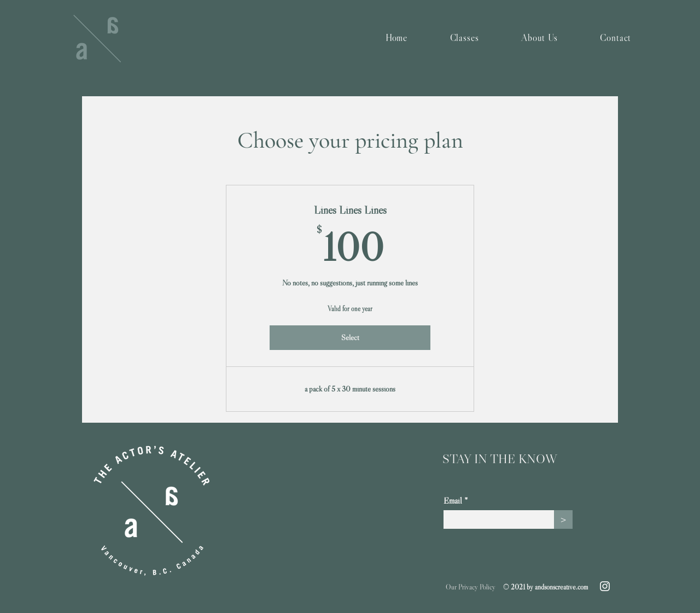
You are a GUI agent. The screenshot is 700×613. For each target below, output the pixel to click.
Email (453, 500)
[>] (563, 519)
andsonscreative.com (561, 587)
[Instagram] (605, 586)
